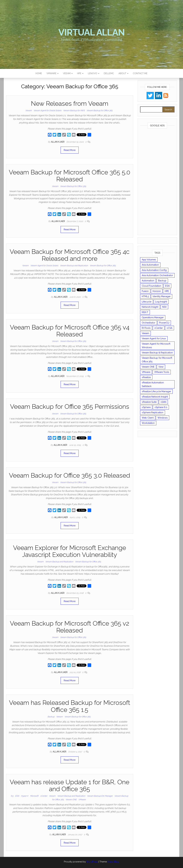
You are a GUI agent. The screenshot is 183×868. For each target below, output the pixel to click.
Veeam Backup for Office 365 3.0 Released (70, 475)
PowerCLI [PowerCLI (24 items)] (164, 323)
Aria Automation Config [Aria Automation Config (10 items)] (154, 270)
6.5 (12, 796)
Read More (70, 150)
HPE (80, 73)
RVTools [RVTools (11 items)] (146, 328)
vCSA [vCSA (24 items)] (169, 328)
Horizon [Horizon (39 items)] (157, 291)
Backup (51, 717)
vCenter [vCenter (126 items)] (159, 328)
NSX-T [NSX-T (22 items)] (145, 312)
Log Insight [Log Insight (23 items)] (161, 302)
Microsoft (34, 796)
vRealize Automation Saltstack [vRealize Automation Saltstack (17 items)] (153, 384)
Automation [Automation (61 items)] (148, 281)
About (123, 73)
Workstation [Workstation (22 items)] (148, 423)
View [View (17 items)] (161, 367)
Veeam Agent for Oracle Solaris (47, 110)
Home (39, 73)
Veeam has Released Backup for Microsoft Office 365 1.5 (70, 706)
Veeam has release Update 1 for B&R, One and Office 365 (70, 786)
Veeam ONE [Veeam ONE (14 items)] (148, 367)
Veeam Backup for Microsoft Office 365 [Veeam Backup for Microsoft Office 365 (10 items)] (157, 360)
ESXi (17, 796)
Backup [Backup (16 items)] (162, 281)
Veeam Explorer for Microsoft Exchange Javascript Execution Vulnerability (70, 551)
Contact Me (140, 73)
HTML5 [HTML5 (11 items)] (145, 296)
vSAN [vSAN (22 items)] (163, 402)
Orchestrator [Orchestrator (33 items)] (148, 323)
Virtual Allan (91, 32)
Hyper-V (25, 796)
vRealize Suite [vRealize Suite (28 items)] (149, 402)
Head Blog (114, 862)
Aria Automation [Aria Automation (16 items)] (150, 265)
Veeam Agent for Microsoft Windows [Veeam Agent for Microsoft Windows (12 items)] (156, 346)
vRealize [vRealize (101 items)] (146, 377)
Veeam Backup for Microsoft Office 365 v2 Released (70, 627)
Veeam (68, 73)
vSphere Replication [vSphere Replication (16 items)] (153, 412)
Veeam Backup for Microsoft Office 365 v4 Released (70, 331)
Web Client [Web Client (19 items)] (148, 418)
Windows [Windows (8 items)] (163, 418)
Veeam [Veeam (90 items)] (145, 333)
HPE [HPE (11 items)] (167, 291)
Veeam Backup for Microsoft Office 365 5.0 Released (70, 176)
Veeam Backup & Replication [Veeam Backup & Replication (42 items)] (157, 353)
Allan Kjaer (58, 142)
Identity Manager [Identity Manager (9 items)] (162, 296)
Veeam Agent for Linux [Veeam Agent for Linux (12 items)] (154, 339)
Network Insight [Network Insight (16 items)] (150, 307)
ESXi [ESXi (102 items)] (167, 286)
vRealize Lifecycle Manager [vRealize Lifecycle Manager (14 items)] (156, 391)
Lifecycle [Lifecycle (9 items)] (147, 302)
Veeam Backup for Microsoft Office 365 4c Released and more (70, 255)
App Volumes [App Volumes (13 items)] (149, 260)
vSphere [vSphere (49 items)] (146, 407)
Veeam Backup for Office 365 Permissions (70, 407)
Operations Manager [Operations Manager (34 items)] (153, 317)
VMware (52, 73)
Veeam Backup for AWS (74, 110)
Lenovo (94, 73)
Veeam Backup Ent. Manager (100, 796)
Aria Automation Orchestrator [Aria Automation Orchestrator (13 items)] (157, 275)
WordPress (92, 862)
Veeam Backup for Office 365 (100, 110)
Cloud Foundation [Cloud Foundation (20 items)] (151, 286)
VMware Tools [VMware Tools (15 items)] (162, 372)
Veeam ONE (71, 800)
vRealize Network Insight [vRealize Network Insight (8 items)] (155, 397)
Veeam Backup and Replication (74, 265)
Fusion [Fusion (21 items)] (145, 291)
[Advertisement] (157, 182)
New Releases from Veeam (70, 104)
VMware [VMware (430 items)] (146, 372)
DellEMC (109, 73)
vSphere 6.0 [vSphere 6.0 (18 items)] (161, 407)
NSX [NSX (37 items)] (164, 307)
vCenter (44, 796)
